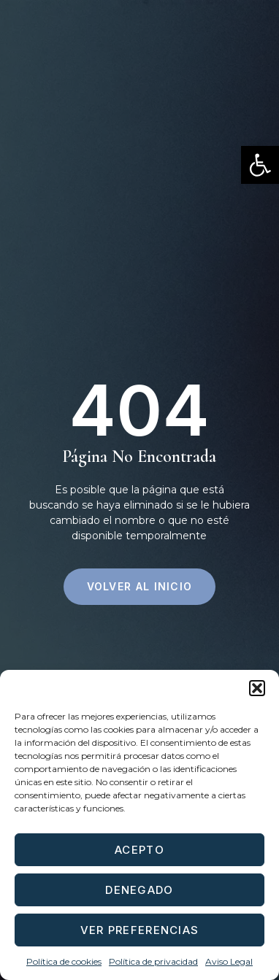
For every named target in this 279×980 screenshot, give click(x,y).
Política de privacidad (153, 961)
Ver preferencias (140, 930)
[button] (260, 165)
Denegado (139, 890)
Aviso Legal (229, 961)
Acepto (139, 850)
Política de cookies (64, 961)
